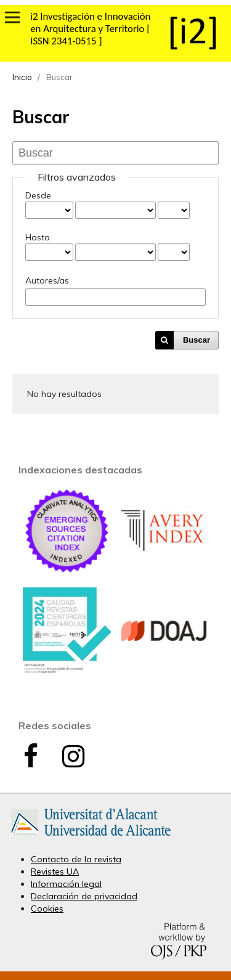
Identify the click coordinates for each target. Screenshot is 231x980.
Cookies (47, 909)
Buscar (197, 340)
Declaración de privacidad (84, 896)
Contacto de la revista (76, 859)
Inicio (22, 77)
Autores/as (47, 280)
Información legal (66, 884)
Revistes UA (55, 872)
